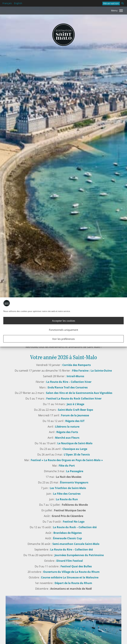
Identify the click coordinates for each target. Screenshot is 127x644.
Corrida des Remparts (77, 365)
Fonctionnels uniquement (63, 330)
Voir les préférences (63, 339)
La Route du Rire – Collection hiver (69, 382)
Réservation (111, 3)
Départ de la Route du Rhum (73, 583)
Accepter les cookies (64, 321)
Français (7, 3)
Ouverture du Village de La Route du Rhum (71, 572)
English (18, 3)
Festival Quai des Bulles (76, 566)
